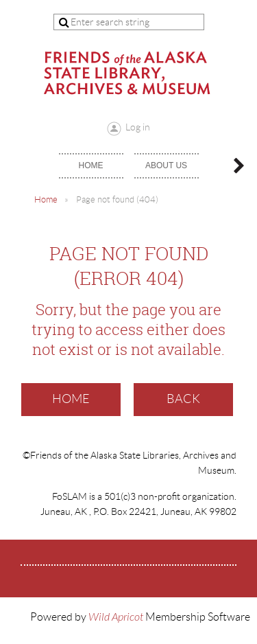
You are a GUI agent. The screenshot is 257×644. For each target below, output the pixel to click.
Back (183, 399)
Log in (138, 127)
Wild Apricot (116, 617)
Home (46, 199)
